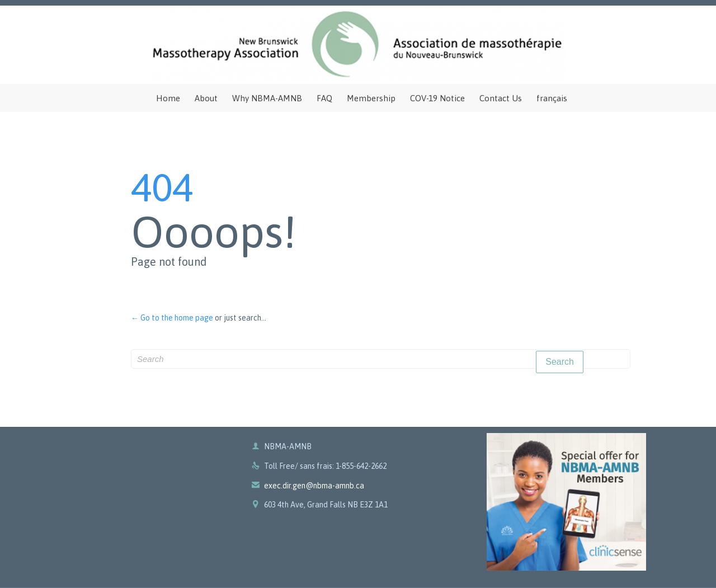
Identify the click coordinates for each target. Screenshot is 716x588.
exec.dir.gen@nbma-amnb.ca (308, 486)
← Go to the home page (172, 318)
